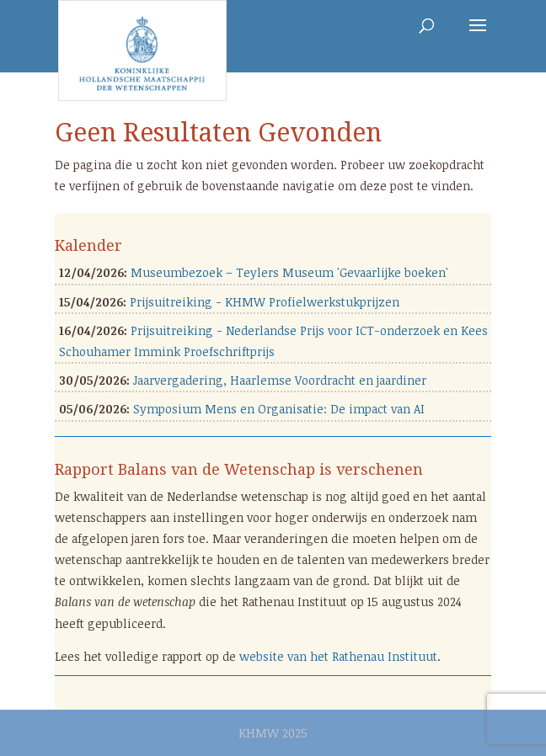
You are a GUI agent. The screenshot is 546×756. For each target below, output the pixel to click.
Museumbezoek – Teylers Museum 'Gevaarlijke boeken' (289, 272)
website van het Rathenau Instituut (338, 656)
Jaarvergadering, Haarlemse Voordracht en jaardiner (280, 380)
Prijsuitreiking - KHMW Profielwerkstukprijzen (265, 302)
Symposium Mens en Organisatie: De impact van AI (279, 409)
